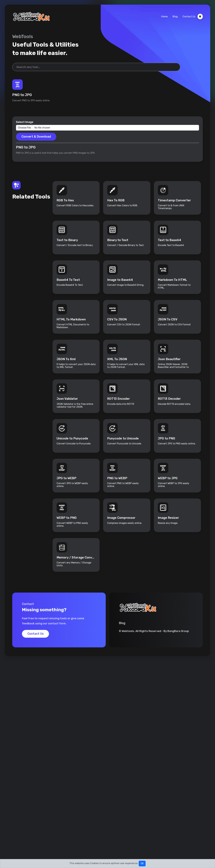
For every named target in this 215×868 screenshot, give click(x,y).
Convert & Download (36, 137)
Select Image (25, 122)
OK (142, 863)
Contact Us (189, 17)
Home (164, 17)
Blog (175, 17)
